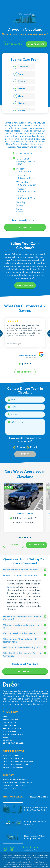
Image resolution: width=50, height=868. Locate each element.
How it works (11, 720)
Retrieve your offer (14, 780)
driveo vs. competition (16, 764)
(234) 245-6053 (24, 154)
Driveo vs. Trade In (14, 758)
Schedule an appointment (18, 783)
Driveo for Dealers (14, 743)
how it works (14, 44)
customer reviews (13, 767)
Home (6, 717)
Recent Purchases (13, 734)
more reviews (25, 372)
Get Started (25, 671)
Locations (9, 740)
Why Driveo (9, 731)
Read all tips (39, 797)
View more (14, 545)
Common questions (14, 786)
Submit (25, 454)
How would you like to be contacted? (25, 440)
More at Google (14, 343)
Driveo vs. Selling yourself (19, 761)
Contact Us (9, 789)
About (6, 737)
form (10, 587)
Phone (19, 447)
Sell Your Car (36, 44)
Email (32, 447)
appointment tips (13, 728)
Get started (25, 227)
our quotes (9, 726)
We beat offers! (11, 756)
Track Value (10, 723)
